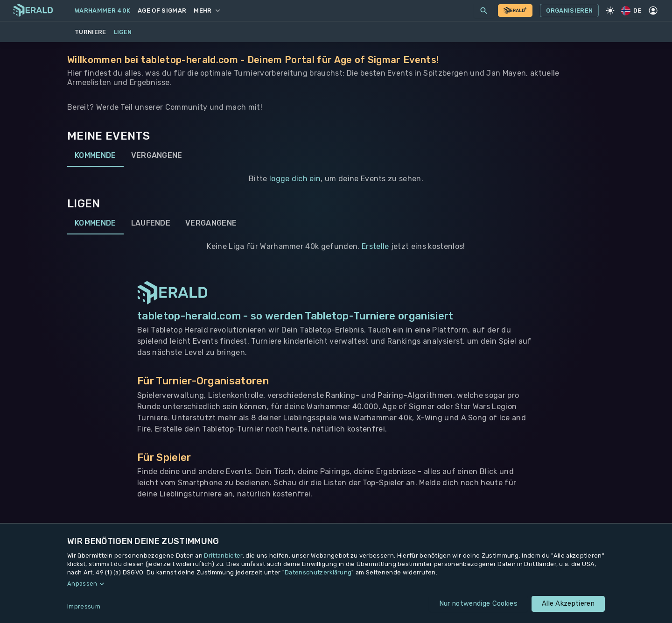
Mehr (206, 11)
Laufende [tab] (151, 223)
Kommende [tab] (95, 156)
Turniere (91, 32)
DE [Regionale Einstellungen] (632, 11)
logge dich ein (295, 179)
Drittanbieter (223, 556)
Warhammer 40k (102, 11)
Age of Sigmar (162, 11)
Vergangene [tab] (157, 156)
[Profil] (653, 11)
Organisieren (569, 11)
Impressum (84, 606)
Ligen (123, 32)
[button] (336, 584)
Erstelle (375, 246)
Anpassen (82, 584)
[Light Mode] (610, 11)
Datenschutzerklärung (318, 572)
